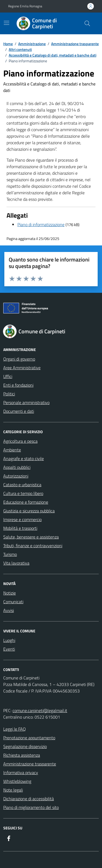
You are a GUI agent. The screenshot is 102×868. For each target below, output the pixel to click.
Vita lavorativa (16, 563)
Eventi (9, 649)
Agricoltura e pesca (20, 441)
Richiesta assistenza (22, 755)
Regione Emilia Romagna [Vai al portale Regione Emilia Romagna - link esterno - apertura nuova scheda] (25, 6)
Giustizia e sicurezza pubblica (29, 511)
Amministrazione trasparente (30, 764)
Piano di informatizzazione (41, 224)
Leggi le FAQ (15, 729)
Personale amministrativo (26, 402)
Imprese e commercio (22, 519)
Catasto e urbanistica (22, 485)
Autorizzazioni (16, 476)
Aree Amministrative (22, 368)
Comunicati (13, 602)
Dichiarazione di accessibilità (29, 799)
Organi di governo (19, 359)
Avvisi (9, 610)
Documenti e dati (19, 411)
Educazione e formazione (26, 502)
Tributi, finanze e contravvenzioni (33, 546)
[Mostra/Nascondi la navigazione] (7, 23)
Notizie (10, 593)
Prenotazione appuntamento (29, 738)
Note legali (13, 790)
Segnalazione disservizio (25, 746)
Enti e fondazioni (18, 385)
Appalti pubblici (17, 467)
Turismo (10, 554)
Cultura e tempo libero (23, 493)
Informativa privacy (21, 772)
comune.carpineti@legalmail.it (40, 710)
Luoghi (9, 640)
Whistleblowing (17, 781)
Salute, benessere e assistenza (31, 537)
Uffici (8, 376)
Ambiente (12, 450)
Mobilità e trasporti (20, 528)
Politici (9, 394)
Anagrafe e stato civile (24, 458)
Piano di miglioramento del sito (31, 807)
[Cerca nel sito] (87, 23)
